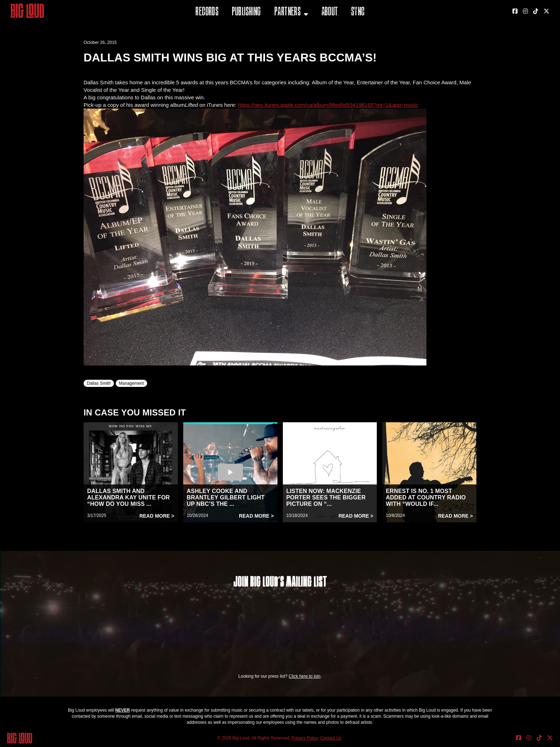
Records (207, 12)
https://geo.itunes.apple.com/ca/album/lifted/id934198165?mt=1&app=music (328, 105)
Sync (358, 12)
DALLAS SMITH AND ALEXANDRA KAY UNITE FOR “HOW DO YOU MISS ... (129, 497)
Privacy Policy (305, 738)
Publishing (246, 12)
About (330, 12)
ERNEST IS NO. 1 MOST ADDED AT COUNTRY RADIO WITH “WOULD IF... (426, 497)
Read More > (157, 516)
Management (131, 383)
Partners (287, 12)
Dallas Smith (99, 383)
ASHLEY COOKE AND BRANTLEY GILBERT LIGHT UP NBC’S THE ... (226, 497)
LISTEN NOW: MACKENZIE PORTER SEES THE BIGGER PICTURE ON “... (326, 497)
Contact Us (331, 738)
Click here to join (304, 676)
